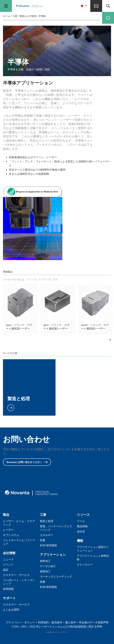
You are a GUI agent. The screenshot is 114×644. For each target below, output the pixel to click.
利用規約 (43, 622)
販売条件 (57, 622)
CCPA (15, 626)
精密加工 (45, 571)
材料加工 (45, 561)
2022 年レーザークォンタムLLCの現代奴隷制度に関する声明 (66, 626)
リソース (83, 515)
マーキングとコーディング (56, 576)
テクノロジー (85, 564)
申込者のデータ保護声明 (94, 622)
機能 (80, 541)
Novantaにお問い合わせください (27, 462)
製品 (6, 515)
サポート (9, 598)
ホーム (7, 16)
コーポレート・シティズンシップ (19, 582)
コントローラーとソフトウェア (19, 542)
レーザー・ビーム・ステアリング (19, 523)
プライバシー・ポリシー (20, 622)
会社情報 (9, 553)
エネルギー (47, 535)
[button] (83, 6)
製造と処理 (47, 521)
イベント (8, 564)
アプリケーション (53, 555)
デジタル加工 (48, 566)
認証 (6, 570)
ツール (81, 521)
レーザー (8, 530)
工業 (15, 16)
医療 (43, 540)
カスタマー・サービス (16, 575)
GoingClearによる (52, 632)
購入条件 (71, 622)
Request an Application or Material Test (32, 192)
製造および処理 (28, 16)
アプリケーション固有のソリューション (93, 549)
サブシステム (11, 535)
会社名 (81, 531)
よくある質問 (11, 610)
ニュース (8, 559)
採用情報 (8, 589)
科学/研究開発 (48, 545)
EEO (24, 626)
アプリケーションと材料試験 (93, 557)
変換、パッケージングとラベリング (56, 528)
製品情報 (82, 526)
